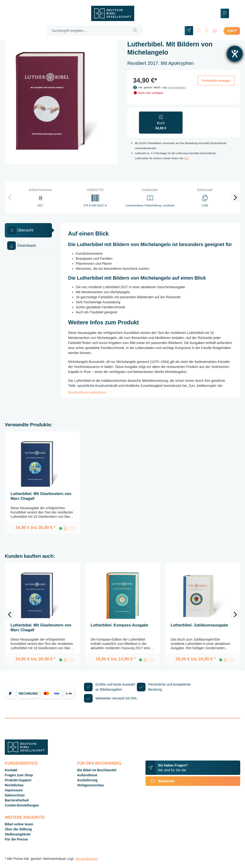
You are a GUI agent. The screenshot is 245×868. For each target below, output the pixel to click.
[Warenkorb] (226, 31)
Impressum (14, 790)
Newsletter (160, 781)
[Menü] (225, 14)
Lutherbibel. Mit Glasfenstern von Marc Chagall (41, 496)
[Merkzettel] (198, 30)
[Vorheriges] (10, 197)
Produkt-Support (18, 780)
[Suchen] (135, 31)
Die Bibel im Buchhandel (97, 770)
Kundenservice (21, 763)
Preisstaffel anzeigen (216, 81)
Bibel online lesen (19, 824)
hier (186, 158)
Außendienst (87, 775)
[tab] (28, 230)
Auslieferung (87, 780)
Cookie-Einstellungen (22, 805)
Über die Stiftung (18, 829)
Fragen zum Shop (19, 775)
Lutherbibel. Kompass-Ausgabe (120, 625)
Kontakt (11, 770)
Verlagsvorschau (90, 785)
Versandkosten (177, 87)
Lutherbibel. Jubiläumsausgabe (199, 625)
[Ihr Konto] (206, 30)
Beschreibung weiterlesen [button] (90, 392)
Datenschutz (15, 795)
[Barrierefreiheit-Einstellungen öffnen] (235, 54)
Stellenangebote (18, 834)
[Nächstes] (235, 197)
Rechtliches (14, 785)
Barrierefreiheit (17, 800)
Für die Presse (16, 839)
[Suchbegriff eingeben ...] (87, 31)
